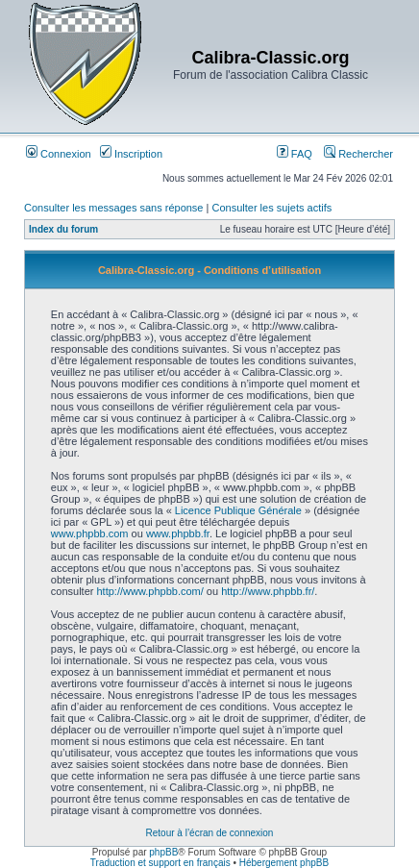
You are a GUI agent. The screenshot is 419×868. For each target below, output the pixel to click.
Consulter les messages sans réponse (113, 208)
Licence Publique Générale (238, 510)
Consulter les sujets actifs (271, 208)
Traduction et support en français (160, 863)
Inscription (131, 154)
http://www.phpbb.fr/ (268, 591)
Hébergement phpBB (284, 863)
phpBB (163, 852)
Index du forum (63, 229)
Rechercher (358, 154)
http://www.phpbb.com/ (150, 591)
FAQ (295, 154)
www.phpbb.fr (178, 533)
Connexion (59, 154)
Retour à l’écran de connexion (210, 833)
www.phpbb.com (90, 533)
